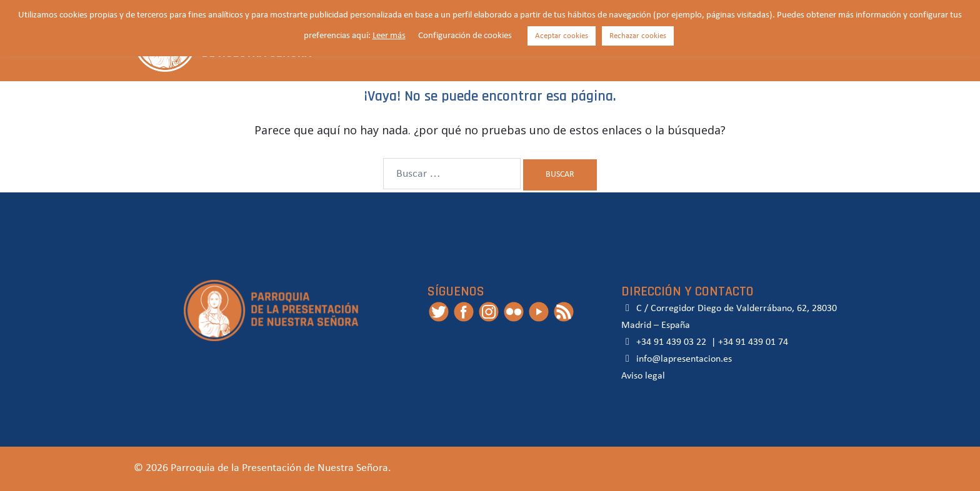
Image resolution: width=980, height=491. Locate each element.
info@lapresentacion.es (677, 359)
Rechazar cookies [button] (638, 36)
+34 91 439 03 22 (670, 342)
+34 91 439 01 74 (753, 342)
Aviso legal (643, 376)
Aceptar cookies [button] (562, 36)
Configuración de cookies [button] (465, 36)
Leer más (389, 36)
